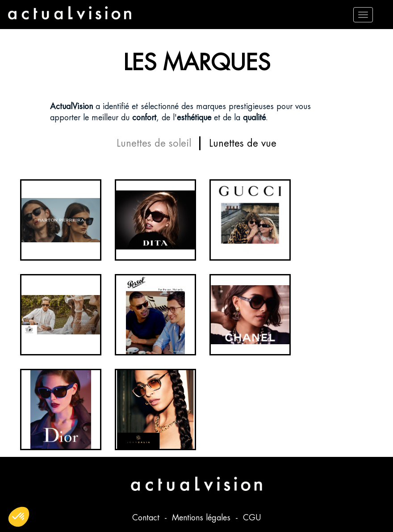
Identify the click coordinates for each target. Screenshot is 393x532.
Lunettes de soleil (154, 143)
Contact (147, 517)
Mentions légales (203, 517)
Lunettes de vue (243, 143)
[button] (19, 517)
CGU (252, 517)
